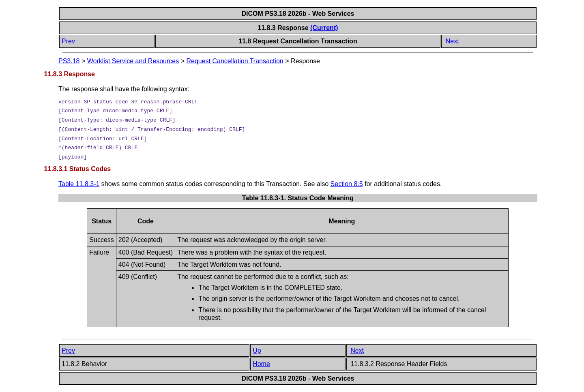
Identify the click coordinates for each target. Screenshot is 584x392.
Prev (68, 41)
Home (261, 364)
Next (452, 41)
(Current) (324, 28)
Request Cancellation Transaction (235, 61)
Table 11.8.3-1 (79, 184)
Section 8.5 (347, 184)
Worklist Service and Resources (133, 61)
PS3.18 (69, 61)
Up (257, 350)
